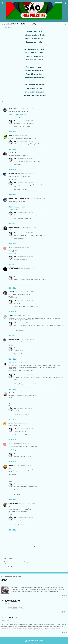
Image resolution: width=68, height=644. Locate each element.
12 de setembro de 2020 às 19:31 (25, 301)
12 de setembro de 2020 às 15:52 (25, 159)
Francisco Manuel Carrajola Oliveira (19, 199)
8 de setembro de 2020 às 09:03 (26, 173)
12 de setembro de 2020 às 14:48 (25, 121)
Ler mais (64, 595)
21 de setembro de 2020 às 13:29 (25, 454)
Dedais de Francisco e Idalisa (17, 208)
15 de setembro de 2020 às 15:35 (24, 466)
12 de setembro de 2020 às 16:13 (25, 348)
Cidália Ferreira (13, 109)
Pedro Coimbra (13, 153)
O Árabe (11, 316)
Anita (10, 423)
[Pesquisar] (66, 4)
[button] (66, 24)
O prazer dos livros (14, 209)
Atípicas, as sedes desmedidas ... (18, 115)
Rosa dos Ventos (14, 339)
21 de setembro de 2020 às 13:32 (25, 484)
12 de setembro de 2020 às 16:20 (25, 375)
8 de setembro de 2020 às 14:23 (21, 248)
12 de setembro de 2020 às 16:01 (25, 212)
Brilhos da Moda (13, 254)
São (15, 121)
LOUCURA (5, 580)
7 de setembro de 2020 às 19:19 (26, 109)
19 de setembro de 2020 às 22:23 (27, 504)
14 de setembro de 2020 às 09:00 (21, 444)
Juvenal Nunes (13, 292)
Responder (12, 132)
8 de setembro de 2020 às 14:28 (26, 268)
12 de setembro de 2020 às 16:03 (25, 233)
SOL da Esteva (13, 393)
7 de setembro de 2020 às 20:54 (20, 136)
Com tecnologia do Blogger (34, 641)
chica (10, 136)
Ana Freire (11, 363)
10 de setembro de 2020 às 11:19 (23, 363)
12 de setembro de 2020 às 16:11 (25, 323)
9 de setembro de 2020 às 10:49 (27, 339)
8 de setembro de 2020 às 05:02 (26, 153)
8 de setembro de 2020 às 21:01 (22, 316)
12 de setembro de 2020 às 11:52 (26, 393)
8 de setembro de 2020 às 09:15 (37, 199)
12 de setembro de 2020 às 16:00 (25, 182)
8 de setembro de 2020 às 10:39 (30, 227)
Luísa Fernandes (13, 504)
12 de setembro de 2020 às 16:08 (25, 257)
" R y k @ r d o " (13, 173)
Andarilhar (11, 206)
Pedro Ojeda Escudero (15, 227)
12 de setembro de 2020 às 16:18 (25, 408)
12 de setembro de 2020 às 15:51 (25, 141)
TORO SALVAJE (13, 268)
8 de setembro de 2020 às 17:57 (26, 292)
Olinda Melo (12, 466)
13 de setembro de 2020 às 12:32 (25, 429)
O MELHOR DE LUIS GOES (11, 601)
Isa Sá (10, 248)
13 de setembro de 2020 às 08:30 (20, 423)
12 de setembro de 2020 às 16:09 (25, 277)
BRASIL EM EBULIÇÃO (10, 618)
